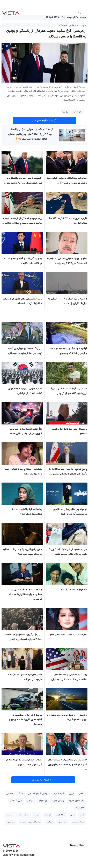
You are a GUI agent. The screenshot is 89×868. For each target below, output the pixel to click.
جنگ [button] (21, 794)
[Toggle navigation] (85, 12)
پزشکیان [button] (43, 801)
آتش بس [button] (63, 822)
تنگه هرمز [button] (60, 815)
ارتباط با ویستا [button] (77, 845)
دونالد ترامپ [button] (78, 822)
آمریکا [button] (37, 815)
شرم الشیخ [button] (59, 794)
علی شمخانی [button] (16, 801)
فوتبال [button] (48, 815)
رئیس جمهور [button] (58, 801)
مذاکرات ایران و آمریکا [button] (30, 822)
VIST (11, 12)
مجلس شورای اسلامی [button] (38, 794)
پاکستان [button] (11, 822)
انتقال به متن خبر (44, 120)
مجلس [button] (10, 794)
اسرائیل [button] (49, 822)
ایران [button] (71, 794)
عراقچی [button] (30, 801)
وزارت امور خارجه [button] (77, 801)
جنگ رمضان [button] (23, 815)
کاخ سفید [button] (78, 111)
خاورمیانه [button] (80, 808)
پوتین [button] (65, 111)
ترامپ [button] (81, 794)
